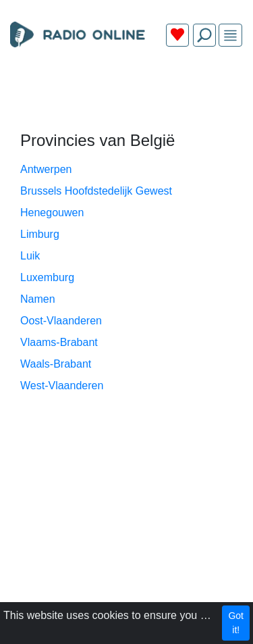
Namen (38, 299)
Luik (30, 256)
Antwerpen (46, 169)
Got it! (236, 623)
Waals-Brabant (56, 364)
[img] (230, 35)
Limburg (40, 234)
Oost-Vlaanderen (61, 321)
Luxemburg (47, 277)
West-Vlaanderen (62, 386)
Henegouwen (52, 213)
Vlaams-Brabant (59, 342)
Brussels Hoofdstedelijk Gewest (96, 191)
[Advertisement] (126, 89)
